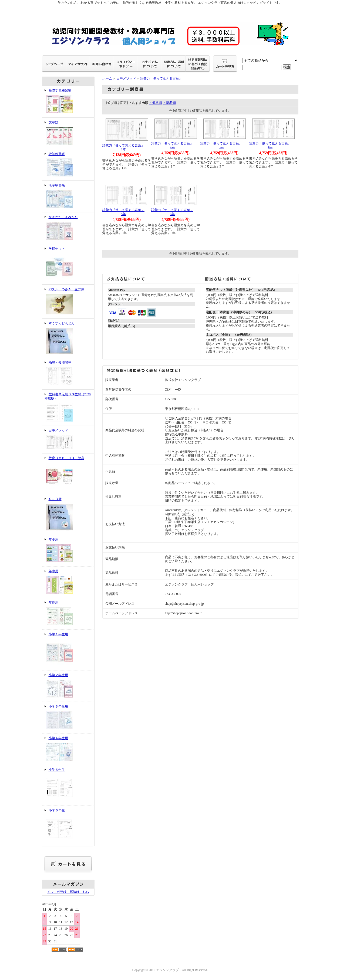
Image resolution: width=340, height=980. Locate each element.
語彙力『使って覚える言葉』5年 (123, 212)
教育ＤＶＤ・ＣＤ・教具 (68, 474)
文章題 (68, 133)
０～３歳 (68, 515)
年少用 (68, 551)
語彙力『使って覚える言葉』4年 (270, 145)
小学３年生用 (68, 718)
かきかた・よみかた (68, 228)
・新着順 (169, 103)
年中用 (68, 582)
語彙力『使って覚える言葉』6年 (172, 212)
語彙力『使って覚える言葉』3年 (221, 145)
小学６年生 (68, 826)
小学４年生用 (68, 749)
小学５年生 (68, 785)
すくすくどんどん (68, 338)
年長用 (68, 614)
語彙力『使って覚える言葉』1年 (123, 147)
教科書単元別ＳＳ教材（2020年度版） (68, 408)
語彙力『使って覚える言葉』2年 (172, 145)
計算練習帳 (68, 165)
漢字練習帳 (68, 196)
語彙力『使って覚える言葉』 (161, 78)
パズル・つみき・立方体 (68, 302)
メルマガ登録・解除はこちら (68, 892)
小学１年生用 (68, 650)
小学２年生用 (68, 686)
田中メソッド (68, 440)
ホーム (107, 78)
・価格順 (156, 103)
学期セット (68, 264)
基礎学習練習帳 (68, 102)
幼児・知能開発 (68, 374)
